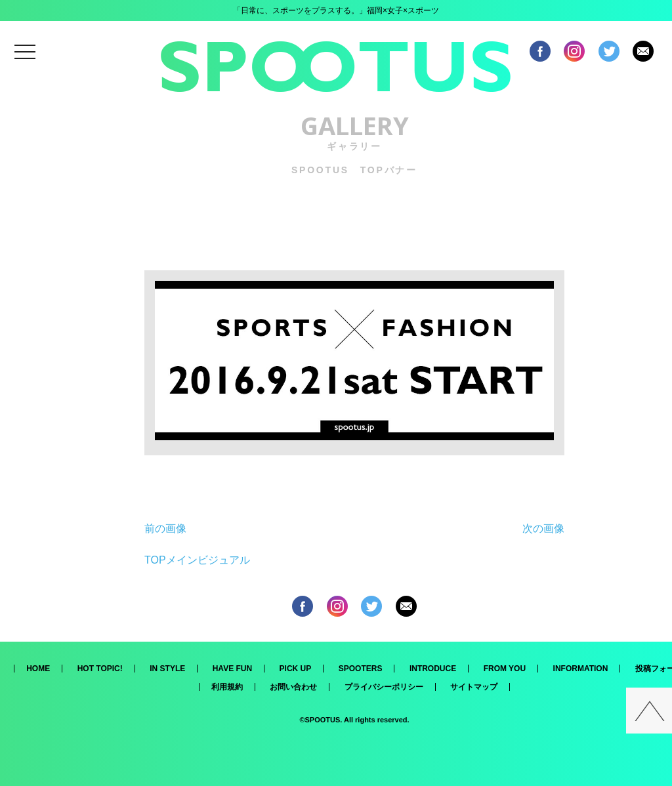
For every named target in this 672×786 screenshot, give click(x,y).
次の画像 (543, 528)
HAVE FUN (232, 669)
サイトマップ (474, 687)
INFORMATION (581, 669)
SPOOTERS (361, 669)
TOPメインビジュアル (197, 560)
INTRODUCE (433, 669)
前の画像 (165, 528)
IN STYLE (167, 669)
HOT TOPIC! (100, 669)
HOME (38, 669)
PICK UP (296, 669)
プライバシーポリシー (384, 687)
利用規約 (227, 687)
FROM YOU (505, 669)
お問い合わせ (293, 687)
